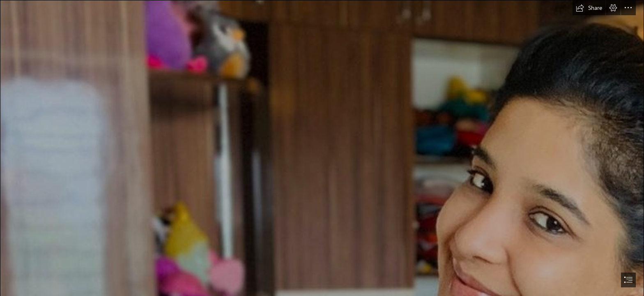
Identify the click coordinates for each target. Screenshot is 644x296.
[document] (322, 148)
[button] (589, 8)
